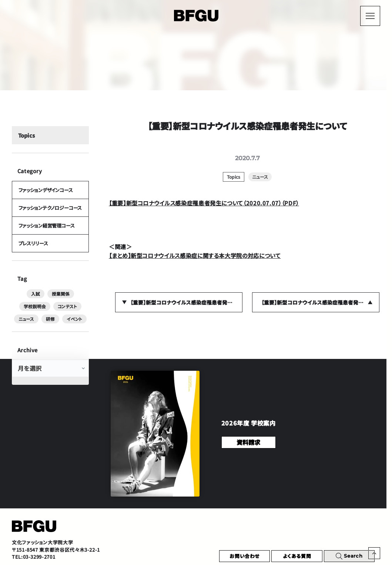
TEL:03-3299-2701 (33, 557)
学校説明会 (74, 299)
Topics (26, 136)
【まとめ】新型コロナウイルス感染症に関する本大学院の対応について (195, 255)
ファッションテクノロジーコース (50, 211)
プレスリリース (33, 248)
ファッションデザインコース (45, 192)
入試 (20, 299)
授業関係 (44, 299)
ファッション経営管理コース (46, 230)
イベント (50, 324)
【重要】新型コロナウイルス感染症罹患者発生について (186, 302)
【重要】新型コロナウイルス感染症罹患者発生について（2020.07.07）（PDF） (204, 203)
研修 (78, 312)
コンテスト (27, 312)
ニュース (55, 312)
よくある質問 (297, 556)
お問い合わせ (244, 556)
